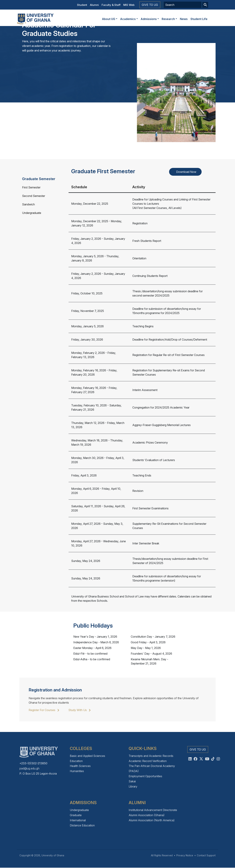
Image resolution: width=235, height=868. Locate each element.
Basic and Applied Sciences (87, 756)
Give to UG (150, 5)
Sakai (132, 781)
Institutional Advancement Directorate (153, 810)
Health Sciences (80, 766)
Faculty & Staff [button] (111, 5)
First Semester (31, 187)
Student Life (199, 19)
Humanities (77, 771)
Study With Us (79, 710)
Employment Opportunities (145, 776)
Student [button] (82, 5)
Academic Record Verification (148, 761)
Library (133, 786)
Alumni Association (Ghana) (147, 815)
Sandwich (28, 204)
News (184, 19)
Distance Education (82, 825)
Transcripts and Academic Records (151, 756)
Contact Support (206, 855)
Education (76, 761)
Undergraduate (32, 213)
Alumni (94, 5)
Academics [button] (128, 19)
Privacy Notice (185, 855)
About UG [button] (109, 19)
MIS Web (129, 5)
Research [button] (168, 19)
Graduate (76, 815)
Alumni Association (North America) (152, 820)
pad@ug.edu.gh (29, 768)
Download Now (186, 172)
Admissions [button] (149, 19)
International (78, 820)
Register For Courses (43, 710)
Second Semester (34, 196)
